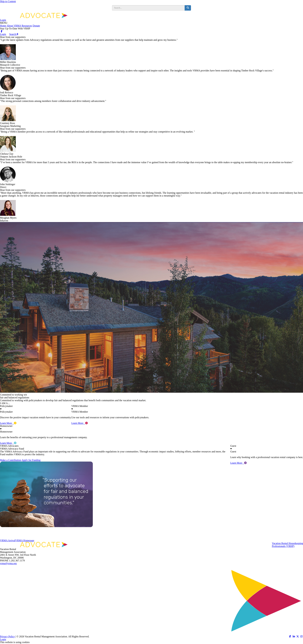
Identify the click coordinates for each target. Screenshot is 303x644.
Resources (27, 26)
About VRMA (14, 26)
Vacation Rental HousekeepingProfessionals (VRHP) (287, 545)
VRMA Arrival (8, 540)
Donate (36, 26)
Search (14, 34)
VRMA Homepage (25, 540)
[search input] (148, 8)
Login (3, 20)
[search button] (188, 8)
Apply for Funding (31, 460)
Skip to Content (8, 1)
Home (3, 26)
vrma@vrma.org (8, 563)
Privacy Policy (7, 636)
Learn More (8, 423)
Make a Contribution (10, 460)
